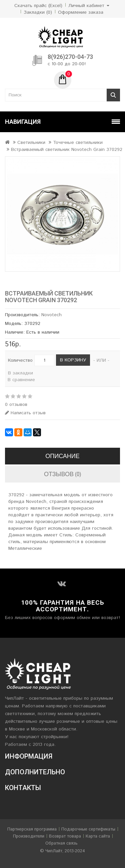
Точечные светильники (78, 143)
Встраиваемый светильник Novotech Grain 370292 (67, 150)
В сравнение (21, 380)
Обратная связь (61, 843)
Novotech (51, 315)
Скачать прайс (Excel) (38, 6)
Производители (29, 836)
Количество (20, 360)
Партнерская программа (32, 829)
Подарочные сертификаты (88, 829)
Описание (62, 456)
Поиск (113, 95)
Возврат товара (65, 836)
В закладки (20, 373)
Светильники (31, 143)
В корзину (73, 360)
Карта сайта (98, 836)
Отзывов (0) (62, 474)
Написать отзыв (25, 413)
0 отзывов (16, 405)
